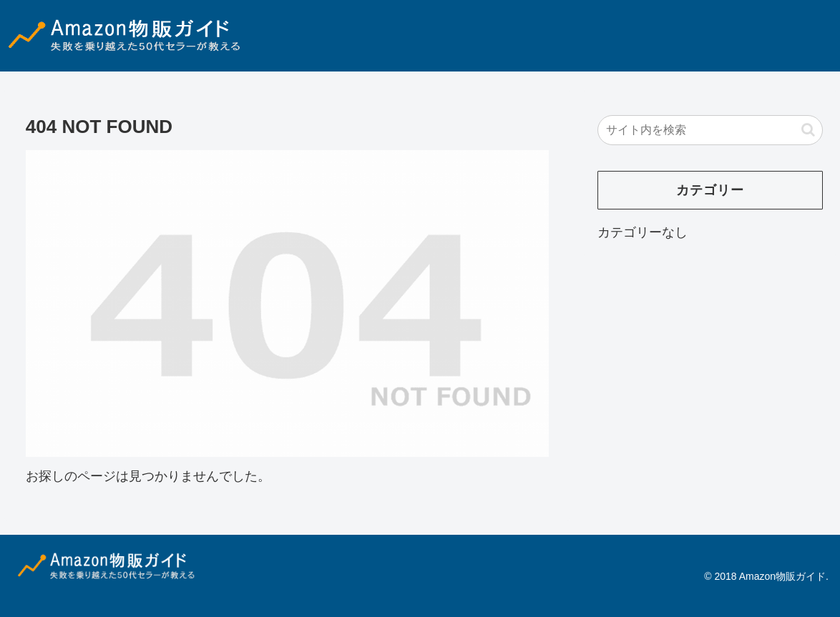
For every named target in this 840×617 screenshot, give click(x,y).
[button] (808, 130)
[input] (710, 130)
